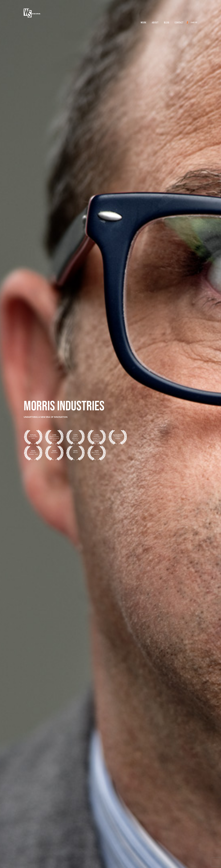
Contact (177, 14)
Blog (164, 14)
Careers (192, 13)
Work (141, 14)
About (153, 14)
